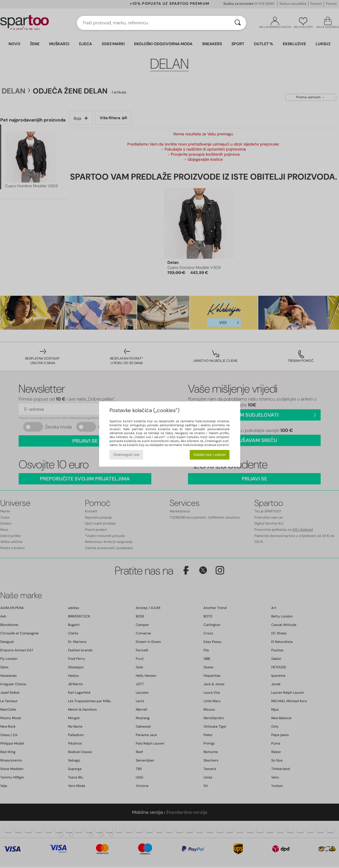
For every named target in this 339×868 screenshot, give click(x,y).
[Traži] (238, 23)
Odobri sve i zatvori (210, 455)
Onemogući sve (126, 455)
